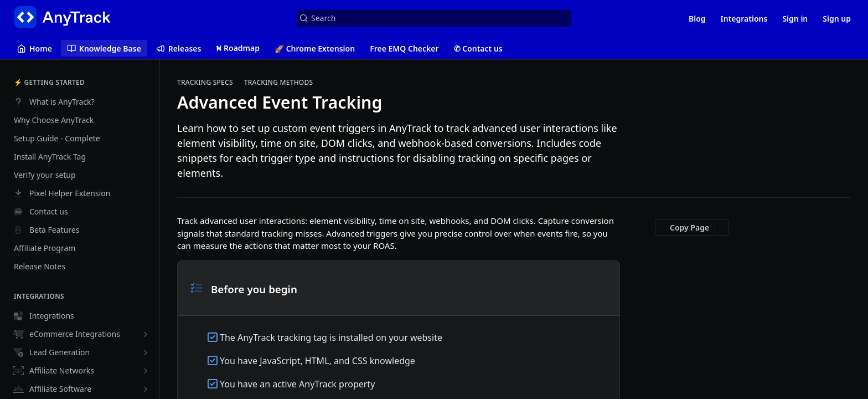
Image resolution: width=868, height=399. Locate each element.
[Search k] (434, 18)
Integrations (744, 19)
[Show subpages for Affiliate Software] (146, 389)
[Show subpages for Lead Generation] (146, 352)
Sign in (795, 19)
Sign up (837, 19)
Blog (697, 19)
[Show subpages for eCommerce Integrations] (146, 334)
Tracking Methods (279, 83)
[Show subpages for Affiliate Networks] (146, 371)
